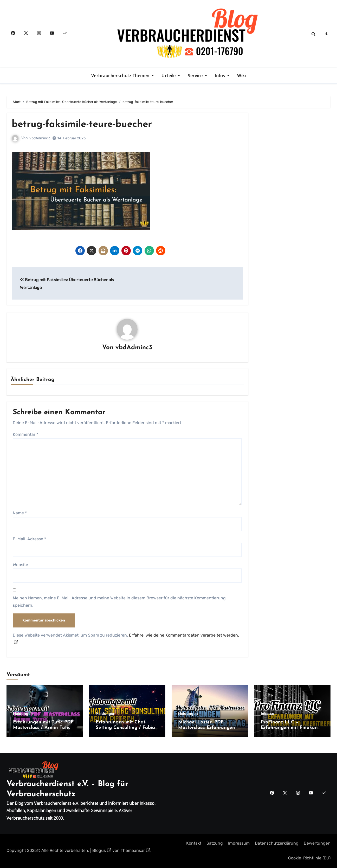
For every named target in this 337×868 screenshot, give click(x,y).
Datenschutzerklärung (277, 843)
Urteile (169, 76)
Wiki (241, 76)
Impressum (239, 843)
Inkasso (267, 714)
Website (20, 565)
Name (20, 513)
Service (196, 76)
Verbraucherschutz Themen (121, 76)
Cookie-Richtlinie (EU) (309, 858)
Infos (221, 76)
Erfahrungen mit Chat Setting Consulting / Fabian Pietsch (127, 728)
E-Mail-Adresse (29, 539)
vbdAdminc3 (40, 138)
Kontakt (194, 843)
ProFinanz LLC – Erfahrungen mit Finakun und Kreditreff (289, 728)
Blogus (102, 851)
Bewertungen (317, 843)
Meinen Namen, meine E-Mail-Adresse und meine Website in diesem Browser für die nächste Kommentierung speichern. (119, 602)
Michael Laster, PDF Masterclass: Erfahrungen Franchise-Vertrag (207, 728)
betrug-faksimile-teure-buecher (85, 124)
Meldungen (23, 714)
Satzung (215, 843)
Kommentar (25, 434)
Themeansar (135, 851)
